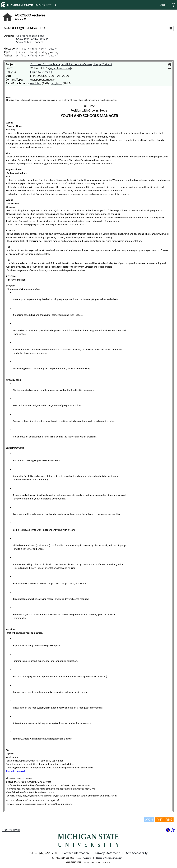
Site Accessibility (137, 853)
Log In (164, 5)
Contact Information (76, 853)
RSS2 (169, 820)
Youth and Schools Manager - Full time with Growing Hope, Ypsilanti (71, 64)
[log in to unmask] (60, 68)
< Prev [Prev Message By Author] (32, 56)
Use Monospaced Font (30, 36)
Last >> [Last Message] (53, 49)
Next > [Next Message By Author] (42, 56)
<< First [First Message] (21, 49)
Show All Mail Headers (30, 42)
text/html (56, 83)
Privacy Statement (107, 853)
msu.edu (87, 858)
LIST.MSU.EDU (11, 830)
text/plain (36, 83)
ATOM (149, 820)
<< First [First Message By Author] (21, 56)
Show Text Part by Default (32, 39)
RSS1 (159, 820)
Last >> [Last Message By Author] (53, 56)
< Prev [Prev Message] (32, 49)
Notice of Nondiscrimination (109, 858)
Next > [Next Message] (42, 49)
